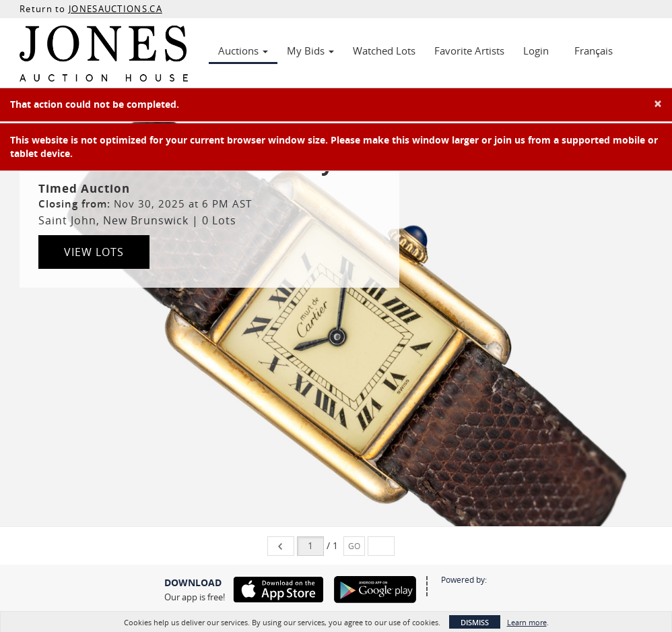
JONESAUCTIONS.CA (115, 9)
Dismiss (475, 622)
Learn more (527, 622)
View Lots (94, 252)
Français (594, 51)
